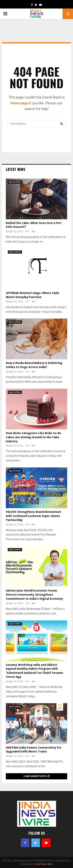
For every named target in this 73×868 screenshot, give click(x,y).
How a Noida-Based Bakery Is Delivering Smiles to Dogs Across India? (34, 365)
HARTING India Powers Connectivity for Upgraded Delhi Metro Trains (34, 750)
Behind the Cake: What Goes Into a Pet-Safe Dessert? (34, 225)
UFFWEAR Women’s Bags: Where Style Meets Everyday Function (33, 295)
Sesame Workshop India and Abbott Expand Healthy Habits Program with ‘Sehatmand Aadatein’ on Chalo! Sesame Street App (34, 671)
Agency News (15, 182)
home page (19, 103)
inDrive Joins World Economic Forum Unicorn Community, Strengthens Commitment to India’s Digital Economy (34, 595)
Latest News (15, 169)
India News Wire (44, 864)
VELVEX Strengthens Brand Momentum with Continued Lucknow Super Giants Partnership (33, 516)
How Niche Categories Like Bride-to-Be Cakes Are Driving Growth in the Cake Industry (33, 437)
